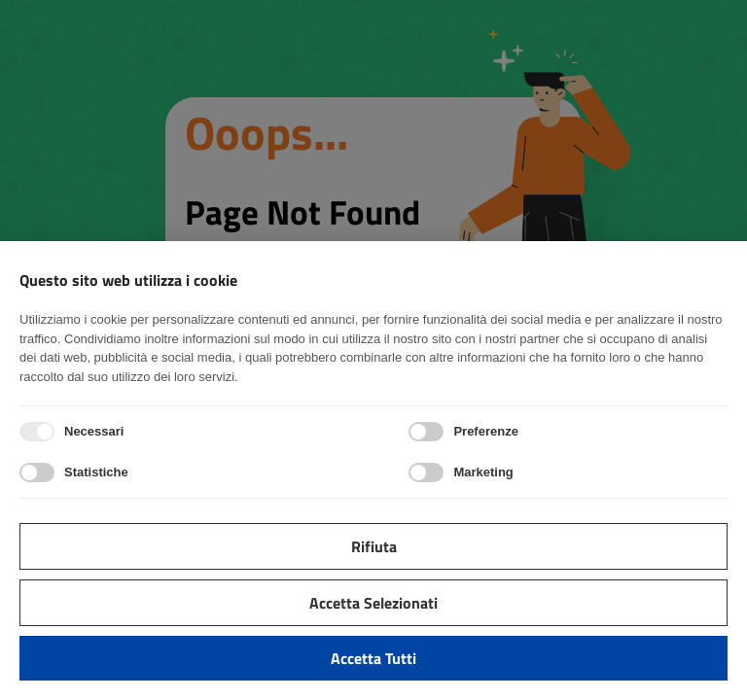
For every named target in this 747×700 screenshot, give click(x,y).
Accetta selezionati (373, 603)
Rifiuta (374, 546)
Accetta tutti (373, 658)
